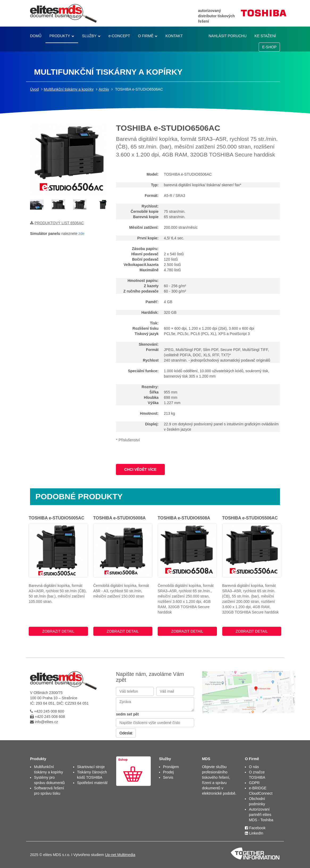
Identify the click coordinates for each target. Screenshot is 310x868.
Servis (168, 777)
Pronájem (171, 767)
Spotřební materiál (92, 783)
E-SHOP (269, 47)
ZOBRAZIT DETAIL (58, 631)
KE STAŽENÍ (265, 36)
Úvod (34, 89)
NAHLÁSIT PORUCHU (227, 36)
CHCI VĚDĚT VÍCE (140, 469)
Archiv (104, 89)
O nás (254, 767)
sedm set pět (127, 714)
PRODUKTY (60, 36)
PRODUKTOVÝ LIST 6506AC (59, 223)
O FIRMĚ (146, 36)
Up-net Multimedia (120, 855)
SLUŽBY (89, 36)
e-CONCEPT (119, 36)
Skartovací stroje (91, 767)
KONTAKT (174, 36)
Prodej (168, 772)
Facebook (255, 828)
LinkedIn (254, 833)
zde (81, 234)
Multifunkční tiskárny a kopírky (69, 89)
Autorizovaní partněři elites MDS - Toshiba (261, 815)
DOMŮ (36, 36)
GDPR (254, 783)
